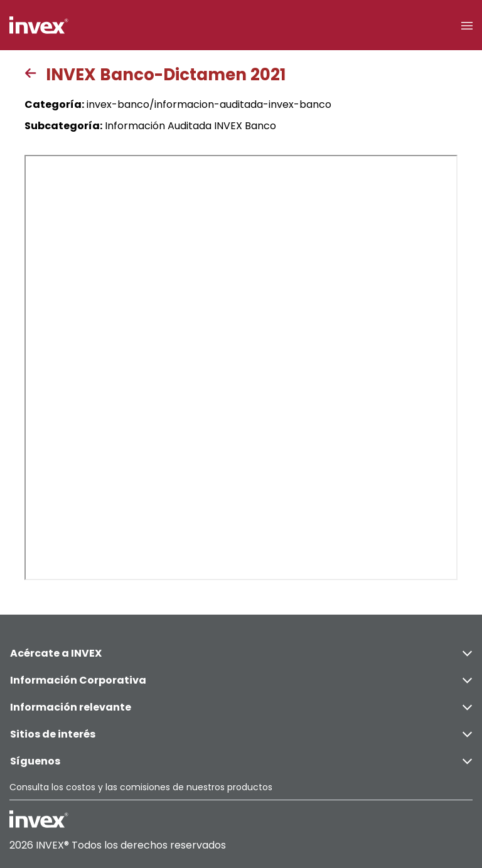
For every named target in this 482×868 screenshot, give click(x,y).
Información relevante (241, 707)
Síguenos (241, 761)
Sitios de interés (241, 734)
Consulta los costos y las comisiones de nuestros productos (141, 787)
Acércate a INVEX (241, 653)
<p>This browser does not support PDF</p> (241, 368)
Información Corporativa (241, 680)
